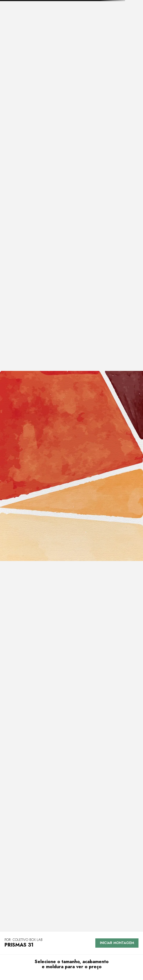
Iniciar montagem (117, 943)
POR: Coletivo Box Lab (24, 940)
